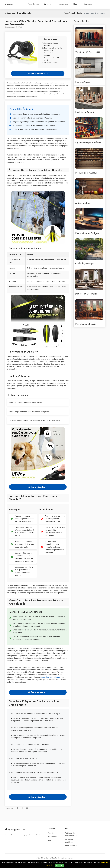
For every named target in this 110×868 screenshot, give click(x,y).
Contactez (88, 4)
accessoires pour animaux (50, 677)
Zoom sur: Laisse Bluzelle (53, 48)
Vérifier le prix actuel (38, 73)
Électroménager (83, 82)
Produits (49, 4)
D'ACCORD (59, 865)
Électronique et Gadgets (87, 233)
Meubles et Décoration (86, 294)
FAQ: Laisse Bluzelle (51, 63)
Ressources (63, 4)
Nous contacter (71, 846)
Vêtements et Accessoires (88, 52)
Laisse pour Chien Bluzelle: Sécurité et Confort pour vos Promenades (36, 23)
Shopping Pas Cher (15, 829)
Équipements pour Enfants (88, 143)
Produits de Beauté (84, 112)
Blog (76, 4)
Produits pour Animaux (86, 173)
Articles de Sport (83, 203)
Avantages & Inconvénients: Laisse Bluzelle (52, 53)
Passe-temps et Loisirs (86, 324)
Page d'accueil (34, 4)
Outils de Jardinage (84, 264)
